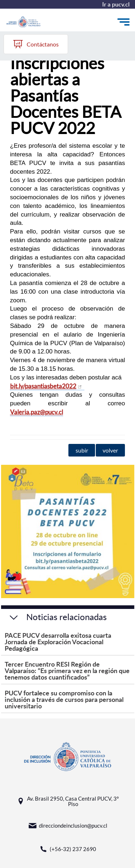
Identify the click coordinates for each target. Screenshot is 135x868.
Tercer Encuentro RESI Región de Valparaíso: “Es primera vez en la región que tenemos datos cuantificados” (67, 670)
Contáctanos (36, 44)
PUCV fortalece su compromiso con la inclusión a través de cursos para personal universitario (64, 699)
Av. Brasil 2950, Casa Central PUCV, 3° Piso (67, 801)
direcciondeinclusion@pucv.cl (68, 826)
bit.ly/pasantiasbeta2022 (43, 386)
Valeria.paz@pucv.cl (37, 412)
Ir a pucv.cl (116, 4)
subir (82, 450)
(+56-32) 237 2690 (67, 849)
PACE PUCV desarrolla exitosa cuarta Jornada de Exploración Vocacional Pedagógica (58, 642)
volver (110, 450)
